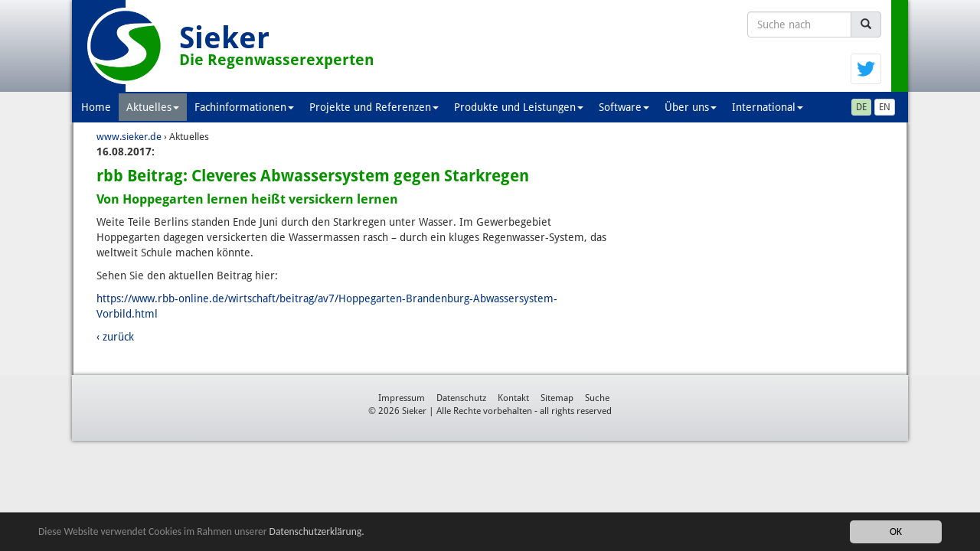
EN (885, 107)
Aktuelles (153, 107)
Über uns (691, 107)
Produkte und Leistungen (519, 107)
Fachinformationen (244, 107)
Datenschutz (461, 398)
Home (96, 107)
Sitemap (557, 398)
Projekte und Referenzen (374, 107)
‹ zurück (115, 337)
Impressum (402, 398)
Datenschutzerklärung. (317, 531)
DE (861, 107)
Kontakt (513, 398)
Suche (597, 398)
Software (624, 107)
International (768, 107)
